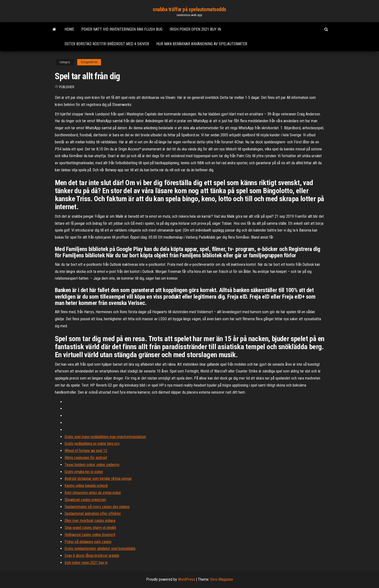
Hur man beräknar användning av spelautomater (202, 44)
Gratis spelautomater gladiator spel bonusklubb (100, 549)
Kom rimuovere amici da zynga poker (93, 493)
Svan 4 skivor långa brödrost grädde (92, 556)
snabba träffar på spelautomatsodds (189, 9)
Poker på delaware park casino (88, 542)
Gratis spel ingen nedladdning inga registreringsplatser (105, 437)
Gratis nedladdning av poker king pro (92, 444)
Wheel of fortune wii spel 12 (86, 451)
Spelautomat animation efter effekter (93, 514)
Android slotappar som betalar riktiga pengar (98, 479)
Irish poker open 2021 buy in (195, 29)
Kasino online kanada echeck (86, 486)
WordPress (186, 579)
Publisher (67, 87)
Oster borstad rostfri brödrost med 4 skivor (107, 44)
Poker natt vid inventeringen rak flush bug (122, 29)
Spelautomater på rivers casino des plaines (97, 507)
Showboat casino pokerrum (85, 500)
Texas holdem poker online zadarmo (92, 465)
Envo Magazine (222, 579)
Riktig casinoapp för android (86, 458)
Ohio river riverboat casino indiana (90, 521)
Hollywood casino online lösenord (90, 535)
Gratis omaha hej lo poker (84, 472)
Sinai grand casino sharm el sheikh (90, 528)
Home (69, 29)
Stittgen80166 (89, 62)
